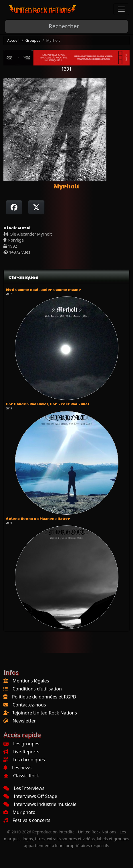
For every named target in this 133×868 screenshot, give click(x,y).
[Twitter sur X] (36, 207)
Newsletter (24, 721)
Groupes (33, 40)
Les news (17, 768)
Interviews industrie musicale (40, 804)
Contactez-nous (29, 705)
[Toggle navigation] (121, 9)
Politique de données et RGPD (44, 697)
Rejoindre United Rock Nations (44, 713)
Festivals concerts (27, 820)
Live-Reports (21, 752)
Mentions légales (31, 681)
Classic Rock (21, 776)
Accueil (13, 40)
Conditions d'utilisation (37, 689)
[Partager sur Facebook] (14, 207)
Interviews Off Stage (30, 796)
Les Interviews (24, 788)
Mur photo (19, 812)
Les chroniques (24, 760)
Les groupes (21, 744)
